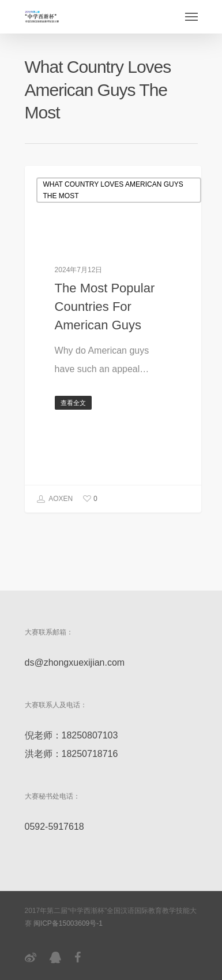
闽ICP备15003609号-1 (68, 923)
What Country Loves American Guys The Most (113, 190)
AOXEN (55, 499)
